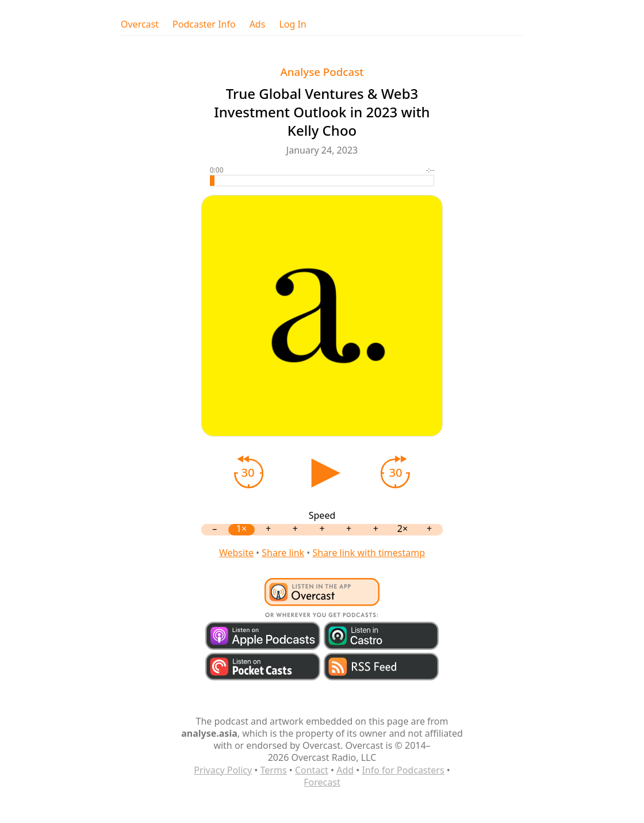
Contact (312, 770)
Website (236, 553)
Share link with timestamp (369, 553)
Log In (292, 24)
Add (345, 770)
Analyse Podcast (322, 72)
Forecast (322, 782)
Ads (258, 24)
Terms (274, 770)
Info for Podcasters (403, 770)
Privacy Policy (223, 770)
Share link (283, 553)
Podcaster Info (204, 24)
